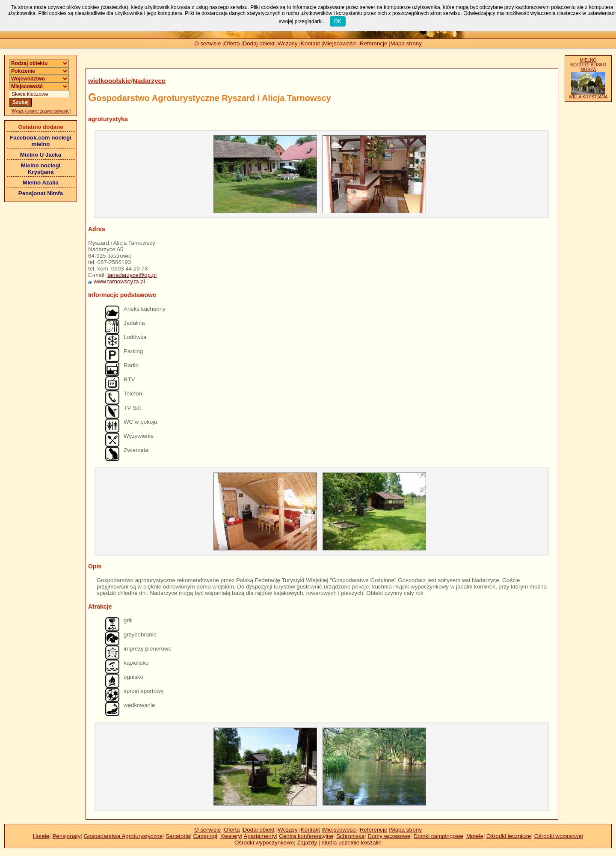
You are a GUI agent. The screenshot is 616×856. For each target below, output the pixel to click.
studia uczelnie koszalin (352, 843)
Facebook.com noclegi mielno (41, 141)
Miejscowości (340, 43)
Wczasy (288, 43)
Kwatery (231, 836)
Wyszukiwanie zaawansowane (41, 111)
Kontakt (310, 43)
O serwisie (207, 43)
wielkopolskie (110, 81)
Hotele (41, 836)
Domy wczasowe (389, 836)
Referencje (373, 43)
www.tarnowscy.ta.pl (119, 281)
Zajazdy (307, 843)
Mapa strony (406, 43)
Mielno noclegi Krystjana (41, 169)
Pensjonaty (66, 836)
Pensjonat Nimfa (41, 193)
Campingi (205, 836)
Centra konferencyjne (306, 836)
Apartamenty (260, 836)
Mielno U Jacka (41, 155)
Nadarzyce (149, 81)
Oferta (232, 43)
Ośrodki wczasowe (558, 836)
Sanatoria (178, 836)
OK (338, 21)
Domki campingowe (438, 836)
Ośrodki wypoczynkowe (264, 843)
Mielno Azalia (41, 183)
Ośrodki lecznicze (509, 836)
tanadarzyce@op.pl (132, 275)
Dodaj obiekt (259, 43)
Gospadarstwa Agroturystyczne (123, 836)
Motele (475, 836)
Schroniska (350, 836)
